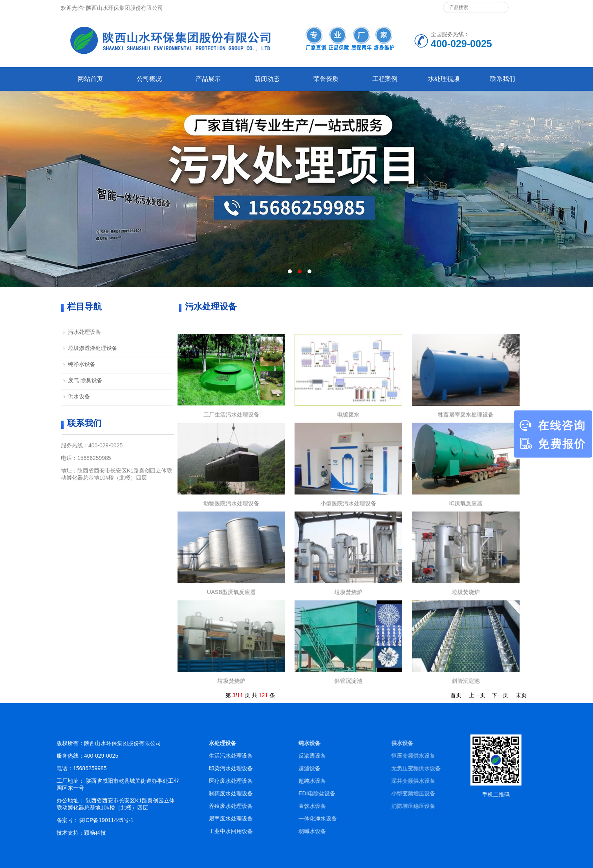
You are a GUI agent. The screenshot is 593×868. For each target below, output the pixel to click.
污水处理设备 (84, 332)
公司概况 (149, 79)
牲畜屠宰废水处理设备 (466, 407)
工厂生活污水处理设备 (232, 407)
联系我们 (503, 79)
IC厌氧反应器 (466, 496)
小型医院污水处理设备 (349, 496)
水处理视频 (444, 79)
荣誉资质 (326, 79)
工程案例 (385, 79)
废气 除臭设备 (85, 380)
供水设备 (79, 396)
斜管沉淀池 (348, 673)
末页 (521, 695)
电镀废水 (349, 407)
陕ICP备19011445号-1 (167, 820)
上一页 (477, 695)
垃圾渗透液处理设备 (93, 348)
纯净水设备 (82, 364)
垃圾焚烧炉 (348, 585)
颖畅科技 (156, 833)
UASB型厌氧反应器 (232, 585)
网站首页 (90, 79)
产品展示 (208, 79)
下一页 (500, 695)
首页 (456, 695)
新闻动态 (267, 79)
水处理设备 (311, 743)
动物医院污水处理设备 (232, 496)
